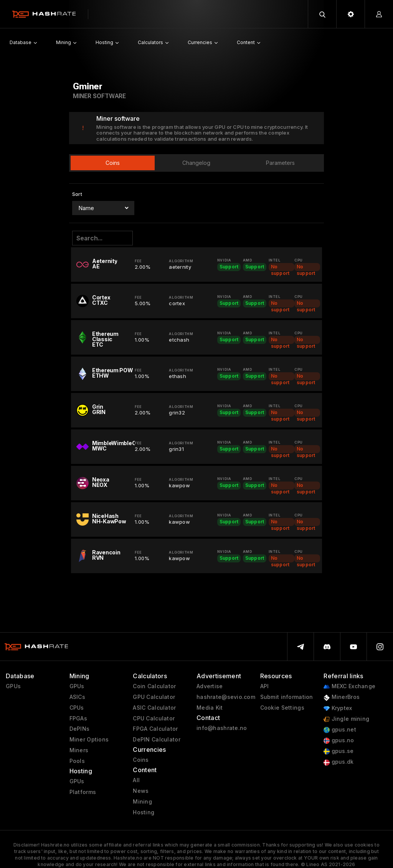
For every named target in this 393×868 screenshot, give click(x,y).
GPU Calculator (154, 697)
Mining (142, 802)
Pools (77, 761)
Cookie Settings (282, 708)
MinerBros (342, 697)
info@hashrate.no (222, 728)
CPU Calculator (154, 718)
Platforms (83, 792)
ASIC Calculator (154, 708)
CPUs (77, 708)
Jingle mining (346, 719)
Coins (141, 760)
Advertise (210, 686)
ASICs (77, 697)
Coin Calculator (154, 686)
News (141, 791)
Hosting (144, 812)
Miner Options (89, 740)
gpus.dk (339, 762)
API (265, 686)
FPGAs (78, 718)
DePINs (80, 729)
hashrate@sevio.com (226, 697)
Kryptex (338, 708)
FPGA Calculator (155, 729)
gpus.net (340, 730)
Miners (79, 750)
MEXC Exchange (349, 686)
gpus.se (339, 751)
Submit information (287, 697)
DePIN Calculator (156, 740)
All (136, 780)
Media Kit (210, 708)
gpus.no (339, 741)
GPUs (13, 686)
